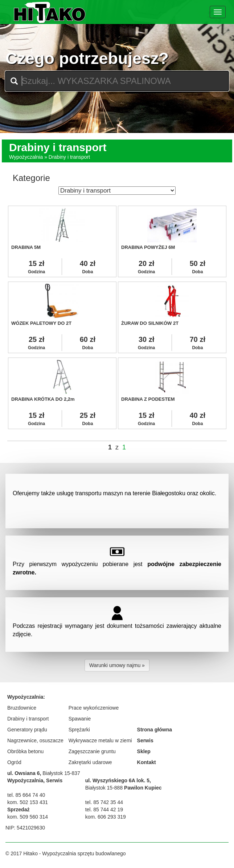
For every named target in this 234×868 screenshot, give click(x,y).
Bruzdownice (22, 708)
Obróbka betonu (25, 751)
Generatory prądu (27, 730)
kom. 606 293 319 (106, 817)
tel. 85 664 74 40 (26, 795)
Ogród (14, 762)
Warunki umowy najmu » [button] (117, 665)
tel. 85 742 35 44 (104, 802)
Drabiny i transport (28, 719)
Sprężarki (79, 730)
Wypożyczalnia (26, 157)
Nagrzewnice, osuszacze (35, 740)
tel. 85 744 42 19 (104, 810)
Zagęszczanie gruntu (92, 751)
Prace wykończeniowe (94, 708)
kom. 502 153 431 (28, 802)
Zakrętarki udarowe (90, 762)
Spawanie (80, 719)
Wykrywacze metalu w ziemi (100, 740)
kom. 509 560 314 (28, 817)
